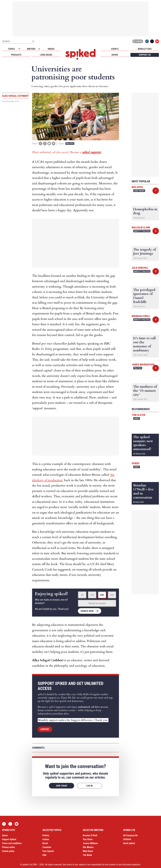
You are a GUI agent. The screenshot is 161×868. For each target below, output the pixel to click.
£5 (82, 595)
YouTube (157, 41)
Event (137, 418)
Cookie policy (8, 851)
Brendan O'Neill (141, 316)
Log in (137, 41)
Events (115, 49)
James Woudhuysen (143, 364)
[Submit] (33, 41)
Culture (46, 839)
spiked (135, 463)
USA (44, 855)
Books (115, 55)
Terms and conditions (12, 843)
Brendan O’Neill (90, 835)
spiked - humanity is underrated (81, 54)
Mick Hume (88, 851)
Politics (70, 143)
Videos (51, 49)
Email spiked (129, 843)
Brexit (45, 843)
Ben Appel (138, 187)
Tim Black (87, 855)
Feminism (47, 847)
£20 (102, 595)
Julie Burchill (140, 268)
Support (45, 729)
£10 (92, 595)
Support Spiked (9, 839)
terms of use (72, 865)
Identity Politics (142, 231)
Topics (11, 49)
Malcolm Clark (141, 227)
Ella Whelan (88, 847)
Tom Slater (139, 415)
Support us (145, 55)
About (5, 835)
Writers (31, 49)
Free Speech (48, 851)
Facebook (147, 41)
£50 (112, 595)
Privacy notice (8, 847)
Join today (62, 786)
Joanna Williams (90, 843)
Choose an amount (97, 603)
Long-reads (46, 55)
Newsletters (145, 49)
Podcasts (16, 55)
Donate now (87, 611)
